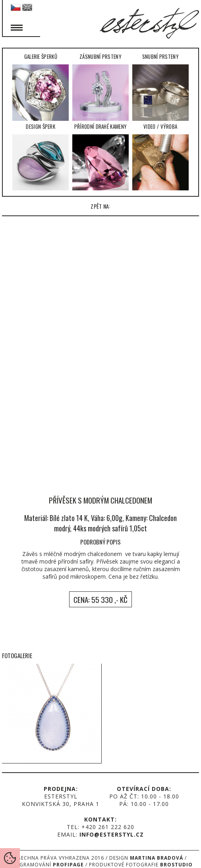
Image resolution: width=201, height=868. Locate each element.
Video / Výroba (160, 157)
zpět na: (100, 206)
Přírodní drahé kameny (100, 157)
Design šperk (41, 157)
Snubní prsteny (160, 87)
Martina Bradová (157, 858)
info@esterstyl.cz (112, 834)
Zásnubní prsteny (100, 87)
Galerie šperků (41, 87)
